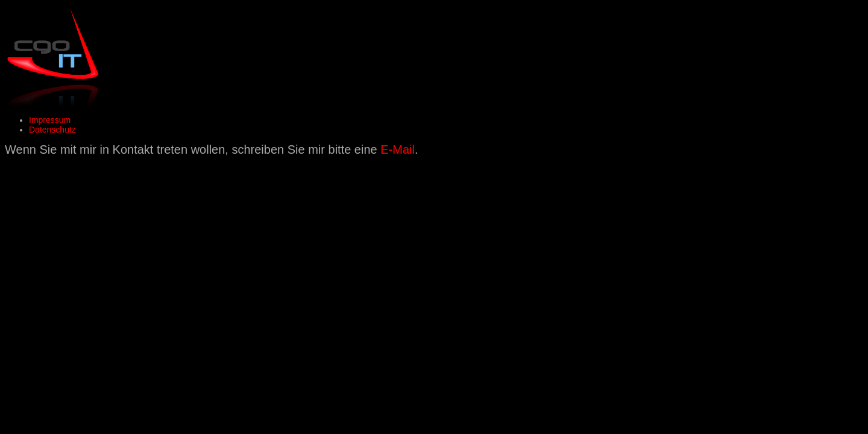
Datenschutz (52, 130)
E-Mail (398, 149)
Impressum (50, 120)
